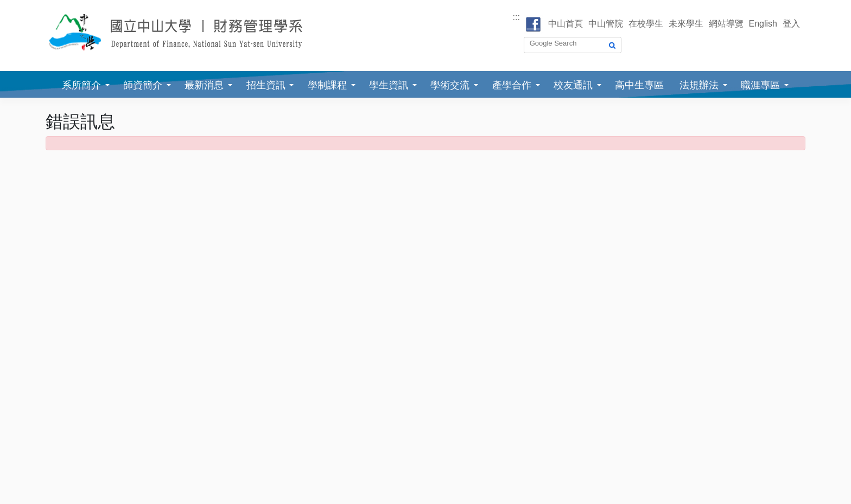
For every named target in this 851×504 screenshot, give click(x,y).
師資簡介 (143, 85)
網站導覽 (726, 24)
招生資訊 (266, 85)
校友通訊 (573, 85)
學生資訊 (389, 85)
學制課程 (327, 85)
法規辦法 (699, 85)
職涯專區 (760, 85)
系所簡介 (81, 85)
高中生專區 (639, 85)
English (763, 24)
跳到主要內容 (26, 6)
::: (516, 17)
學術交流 (450, 85)
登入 (791, 24)
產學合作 (512, 85)
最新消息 (204, 85)
